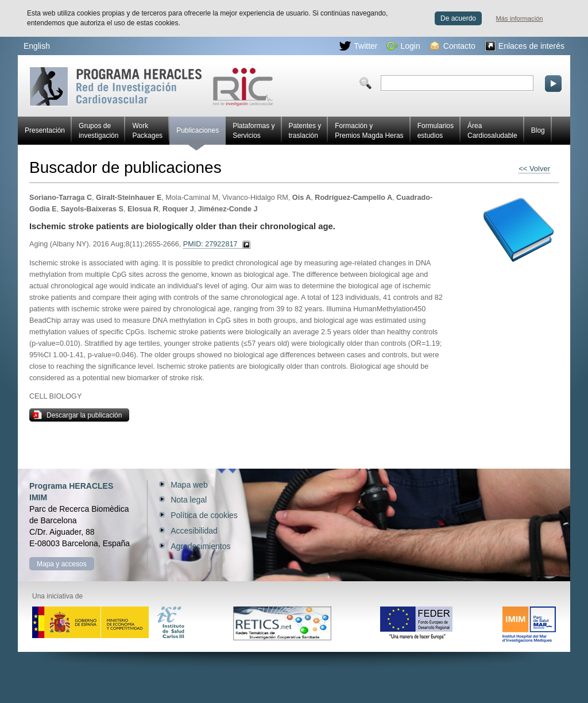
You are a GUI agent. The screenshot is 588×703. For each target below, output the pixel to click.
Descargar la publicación (77, 415)
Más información (520, 18)
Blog (538, 130)
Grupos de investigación (98, 131)
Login (403, 46)
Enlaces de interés (525, 46)
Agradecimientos (200, 546)
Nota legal (189, 500)
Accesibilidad (194, 531)
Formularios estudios (436, 131)
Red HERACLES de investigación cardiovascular (151, 86)
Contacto (453, 46)
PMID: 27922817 (210, 244)
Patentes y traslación (305, 131)
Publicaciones (198, 136)
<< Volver (534, 169)
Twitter (358, 46)
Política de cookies (204, 515)
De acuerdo (458, 18)
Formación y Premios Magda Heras (369, 131)
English (37, 46)
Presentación (45, 130)
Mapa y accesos (62, 564)
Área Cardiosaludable (492, 131)
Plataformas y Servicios (254, 131)
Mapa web (189, 485)
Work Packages (147, 131)
